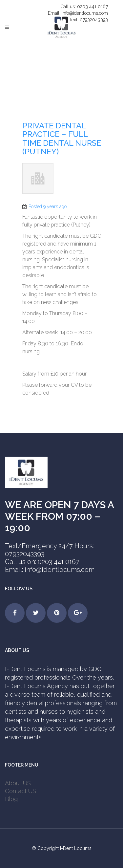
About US (18, 783)
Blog (11, 799)
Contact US (20, 791)
